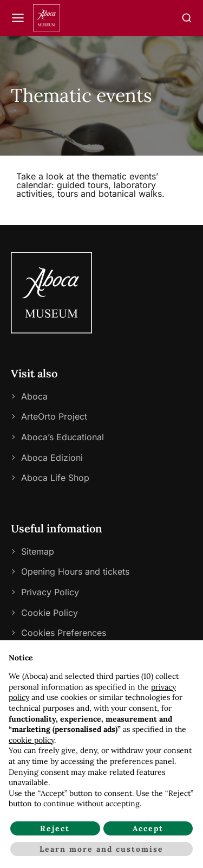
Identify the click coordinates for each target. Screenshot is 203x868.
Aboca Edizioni (52, 458)
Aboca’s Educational (63, 437)
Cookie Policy (50, 613)
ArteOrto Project (54, 416)
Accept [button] (148, 828)
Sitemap (38, 551)
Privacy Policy (50, 592)
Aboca (34, 396)
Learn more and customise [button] (101, 849)
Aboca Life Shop (55, 478)
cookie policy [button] (31, 740)
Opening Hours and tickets (75, 571)
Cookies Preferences (64, 633)
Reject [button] (55, 828)
